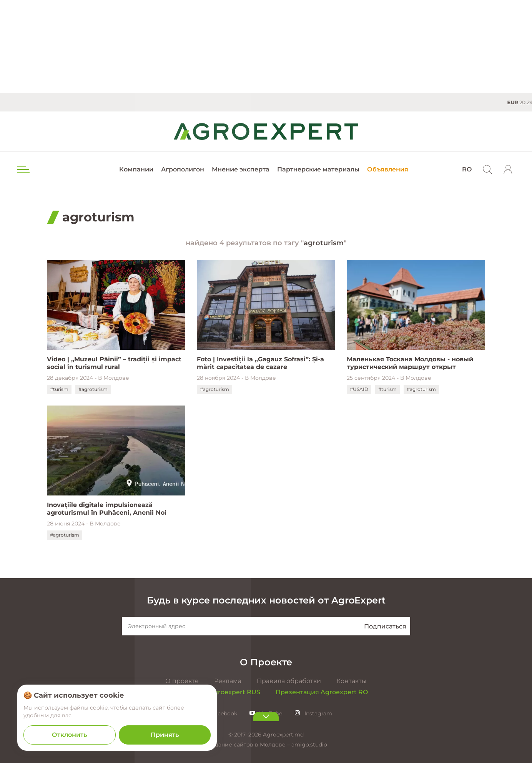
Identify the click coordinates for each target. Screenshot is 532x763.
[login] (508, 170)
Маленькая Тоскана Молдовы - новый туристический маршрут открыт (410, 363)
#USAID (359, 389)
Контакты (352, 681)
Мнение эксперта (241, 169)
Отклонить (69, 735)
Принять (165, 735)
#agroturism (93, 389)
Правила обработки (289, 681)
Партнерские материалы (318, 169)
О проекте (182, 681)
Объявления (388, 169)
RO (467, 169)
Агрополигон (183, 169)
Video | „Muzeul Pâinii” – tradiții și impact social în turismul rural (114, 363)
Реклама (228, 681)
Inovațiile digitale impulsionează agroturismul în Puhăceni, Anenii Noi (107, 509)
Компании (136, 169)
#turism (59, 389)
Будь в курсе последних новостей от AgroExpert (266, 600)
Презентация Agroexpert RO (322, 692)
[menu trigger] (23, 170)
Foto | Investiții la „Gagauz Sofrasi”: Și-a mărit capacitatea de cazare (260, 363)
